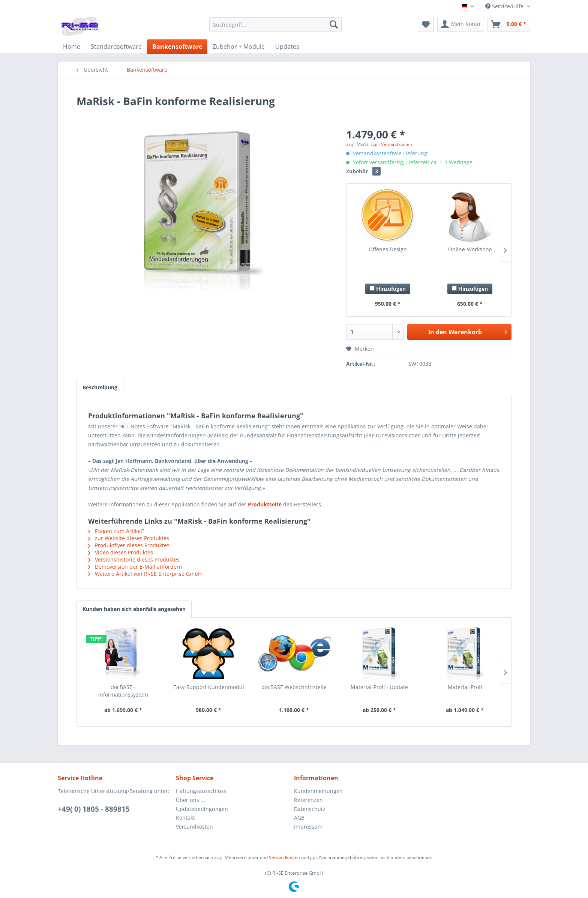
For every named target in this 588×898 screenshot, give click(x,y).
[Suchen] (334, 24)
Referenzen (308, 800)
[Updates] (287, 47)
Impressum (308, 827)
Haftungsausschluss (201, 791)
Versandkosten (194, 827)
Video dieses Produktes (121, 552)
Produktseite (265, 504)
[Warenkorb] (509, 24)
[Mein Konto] (461, 24)
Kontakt (185, 818)
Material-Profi (465, 687)
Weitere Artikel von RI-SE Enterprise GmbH (145, 574)
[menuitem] (275, 28)
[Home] (72, 47)
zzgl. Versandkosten (391, 144)
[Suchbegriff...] (275, 24)
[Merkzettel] (426, 24)
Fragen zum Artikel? (116, 531)
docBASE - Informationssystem (123, 691)
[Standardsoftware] (116, 47)
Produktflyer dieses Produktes (129, 545)
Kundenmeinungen (318, 791)
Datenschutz (310, 809)
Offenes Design (388, 249)
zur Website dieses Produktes (129, 538)
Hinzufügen (388, 289)
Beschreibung (100, 387)
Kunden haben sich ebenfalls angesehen (134, 609)
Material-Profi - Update (379, 687)
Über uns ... (190, 800)
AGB (299, 818)
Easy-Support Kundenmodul (209, 687)
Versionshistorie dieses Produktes (134, 559)
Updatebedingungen (202, 809)
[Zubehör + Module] (239, 47)
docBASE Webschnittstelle (294, 687)
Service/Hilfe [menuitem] (505, 6)
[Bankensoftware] (177, 47)
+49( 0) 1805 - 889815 (94, 809)
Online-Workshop (470, 249)
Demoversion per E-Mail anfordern (135, 567)
